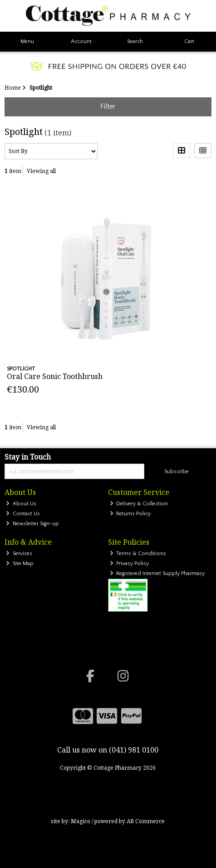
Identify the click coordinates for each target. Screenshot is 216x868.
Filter (108, 106)
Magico (81, 821)
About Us (21, 504)
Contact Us (23, 514)
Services (19, 554)
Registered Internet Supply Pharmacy (157, 573)
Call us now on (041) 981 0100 (108, 750)
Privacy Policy (130, 563)
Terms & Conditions (138, 554)
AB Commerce (146, 821)
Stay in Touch (28, 457)
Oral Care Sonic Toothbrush (55, 376)
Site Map (20, 563)
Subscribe (177, 472)
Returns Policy (130, 514)
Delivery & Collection (139, 504)
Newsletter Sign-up (32, 524)
